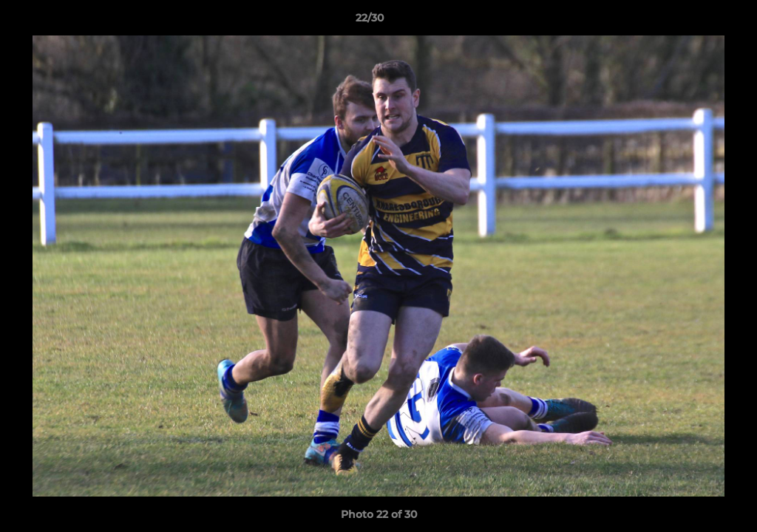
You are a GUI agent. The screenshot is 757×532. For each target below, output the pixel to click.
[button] (695, 21)
